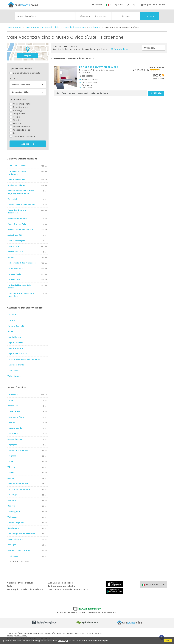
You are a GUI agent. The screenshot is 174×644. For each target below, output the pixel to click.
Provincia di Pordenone (74, 27)
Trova (150, 16)
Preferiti (97, 5)
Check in (85, 16)
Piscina (15, 117)
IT (111, 5)
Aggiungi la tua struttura (152, 5)
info (57, 93)
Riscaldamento (19, 107)
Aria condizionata (20, 104)
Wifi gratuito (17, 114)
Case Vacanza (14, 27)
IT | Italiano (157, 585)
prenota (156, 93)
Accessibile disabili (21, 130)
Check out (100, 16)
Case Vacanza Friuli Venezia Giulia (42, 27)
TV (13, 133)
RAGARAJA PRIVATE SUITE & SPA (99, 67)
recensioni (83, 93)
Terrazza (16, 123)
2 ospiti (126, 16)
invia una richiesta (99, 93)
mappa (28, 56)
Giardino (15, 120)
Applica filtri (28, 144)
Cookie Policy (21, 636)
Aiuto (119, 5)
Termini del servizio (78, 633)
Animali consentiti (20, 127)
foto (64, 93)
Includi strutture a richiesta (25, 73)
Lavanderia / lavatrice (22, 136)
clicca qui (63, 641)
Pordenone (95, 27)
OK (168, 641)
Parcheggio (17, 110)
